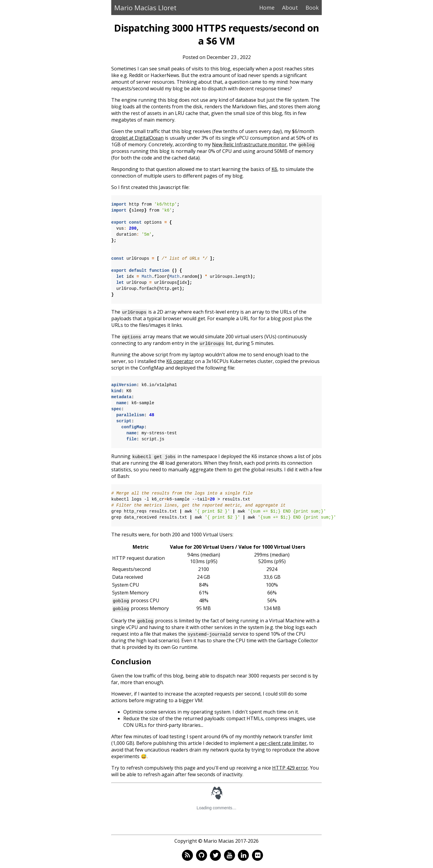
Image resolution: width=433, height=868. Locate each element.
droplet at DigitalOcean (137, 138)
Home (267, 8)
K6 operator (180, 361)
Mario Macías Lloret (145, 8)
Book (312, 8)
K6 (274, 169)
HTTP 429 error (290, 768)
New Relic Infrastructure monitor (249, 144)
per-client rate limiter (283, 743)
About (290, 8)
